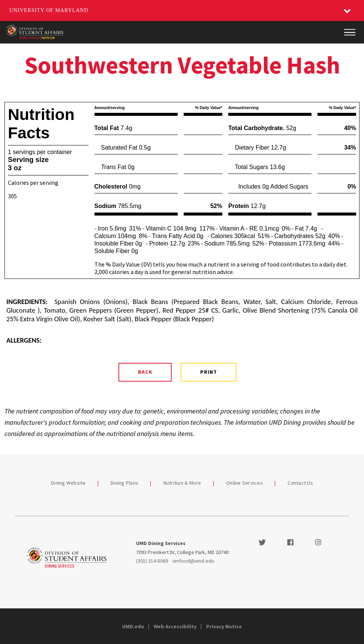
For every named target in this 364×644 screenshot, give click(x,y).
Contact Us (300, 483)
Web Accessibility (175, 626)
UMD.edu (133, 626)
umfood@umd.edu (193, 561)
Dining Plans (124, 483)
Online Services (244, 483)
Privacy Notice (224, 626)
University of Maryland (49, 10)
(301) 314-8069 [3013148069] (152, 561)
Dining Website (68, 483)
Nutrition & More (182, 483)
